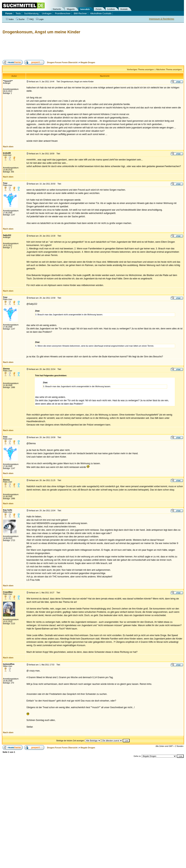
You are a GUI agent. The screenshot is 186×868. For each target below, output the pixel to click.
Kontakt (124, 9)
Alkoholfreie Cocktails (101, 14)
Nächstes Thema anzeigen (169, 69)
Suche (20, 19)
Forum (99, 9)
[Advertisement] (69, 47)
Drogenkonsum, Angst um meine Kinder (41, 32)
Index (10, 19)
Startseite (57, 9)
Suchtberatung (31, 14)
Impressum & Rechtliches (162, 19)
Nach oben (8, 147)
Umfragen (47, 14)
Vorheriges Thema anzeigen (140, 69)
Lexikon (111, 9)
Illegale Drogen (88, 62)
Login (40, 19)
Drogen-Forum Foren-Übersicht (62, 62)
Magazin (71, 9)
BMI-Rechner (80, 14)
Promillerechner (63, 14)
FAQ (30, 19)
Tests (18, 14)
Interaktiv (85, 9)
